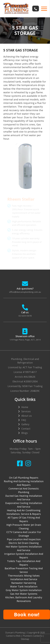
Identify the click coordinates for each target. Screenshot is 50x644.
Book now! (27, 615)
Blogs (25, 433)
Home (25, 407)
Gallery (25, 424)
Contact (26, 429)
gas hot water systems (24, 594)
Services (26, 411)
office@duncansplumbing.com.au (25, 292)
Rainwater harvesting (24, 583)
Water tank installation (24, 586)
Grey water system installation (24, 590)
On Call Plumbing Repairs (24, 478)
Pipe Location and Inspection (24, 539)
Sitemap (25, 639)
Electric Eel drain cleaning (24, 543)
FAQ (24, 420)
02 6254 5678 (25, 316)
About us (27, 416)
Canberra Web (13, 636)
